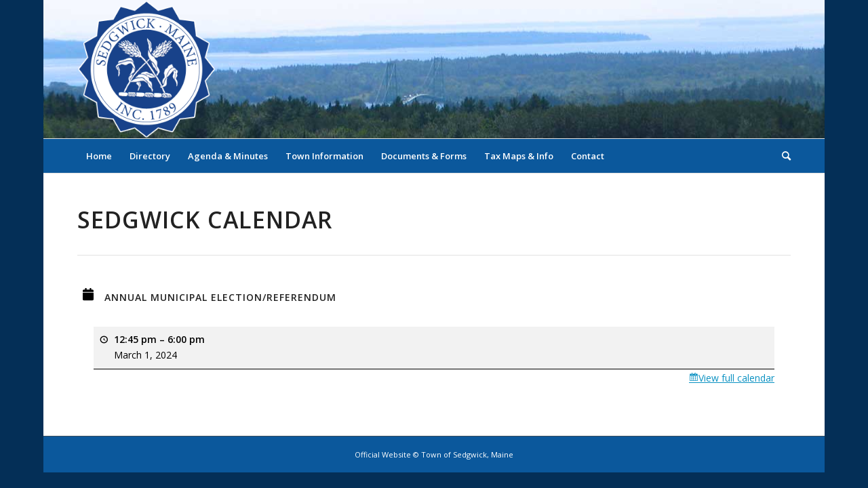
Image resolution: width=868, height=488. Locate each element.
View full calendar (736, 378)
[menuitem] (99, 156)
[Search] (782, 156)
